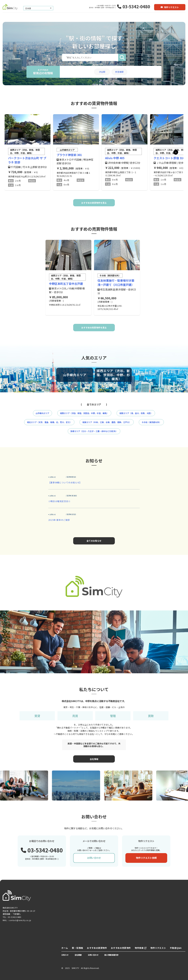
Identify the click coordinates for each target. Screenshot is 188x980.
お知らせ (65, 955)
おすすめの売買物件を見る (94, 327)
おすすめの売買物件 (121, 948)
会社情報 (94, 759)
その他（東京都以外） (151, 422)
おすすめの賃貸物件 (97, 948)
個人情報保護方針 (111, 955)
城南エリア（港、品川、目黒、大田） (136, 413)
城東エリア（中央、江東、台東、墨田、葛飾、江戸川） (107, 422)
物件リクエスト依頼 (146, 858)
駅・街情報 (78, 948)
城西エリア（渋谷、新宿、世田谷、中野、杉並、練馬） (84, 413)
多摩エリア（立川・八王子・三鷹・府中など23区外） (94, 431)
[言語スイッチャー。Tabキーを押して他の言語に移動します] (38, 8)
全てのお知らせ (94, 541)
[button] (176, 152)
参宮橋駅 (119, 72)
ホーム (65, 948)
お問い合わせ (94, 858)
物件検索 (141, 948)
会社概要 (78, 955)
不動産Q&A (176, 948)
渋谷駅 (102, 72)
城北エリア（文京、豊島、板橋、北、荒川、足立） (49, 422)
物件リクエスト (170, 7)
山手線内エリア (42, 413)
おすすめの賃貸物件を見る (94, 203)
